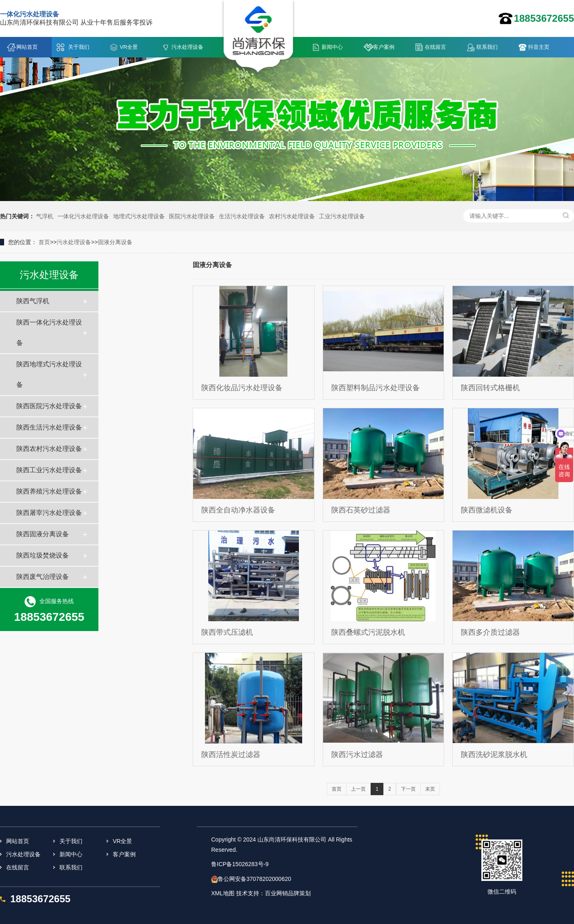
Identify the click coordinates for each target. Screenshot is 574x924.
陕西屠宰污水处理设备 (49, 513)
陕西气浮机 (33, 301)
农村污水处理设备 (292, 216)
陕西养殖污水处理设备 (49, 491)
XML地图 (223, 893)
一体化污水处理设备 (83, 216)
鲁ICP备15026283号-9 (240, 864)
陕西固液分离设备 (43, 534)
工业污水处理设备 (342, 216)
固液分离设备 (115, 242)
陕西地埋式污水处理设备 (49, 374)
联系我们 (487, 47)
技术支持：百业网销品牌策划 (273, 893)
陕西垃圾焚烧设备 (43, 555)
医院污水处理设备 (192, 216)
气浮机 (45, 216)
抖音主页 (539, 47)
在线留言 (435, 47)
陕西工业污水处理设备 (49, 470)
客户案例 (384, 47)
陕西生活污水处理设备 (49, 427)
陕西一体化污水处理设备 (49, 333)
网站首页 (27, 47)
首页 (44, 242)
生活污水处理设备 (242, 216)
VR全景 (129, 47)
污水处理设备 (187, 47)
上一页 (358, 789)
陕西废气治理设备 (43, 577)
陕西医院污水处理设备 (49, 406)
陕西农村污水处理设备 (49, 449)
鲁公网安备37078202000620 (254, 879)
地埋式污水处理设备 (139, 216)
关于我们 (79, 47)
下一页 (408, 789)
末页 (430, 789)
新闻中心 (332, 47)
